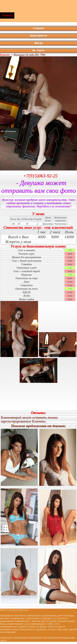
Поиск (6, 15)
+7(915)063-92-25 (40, 178)
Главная (38, 29)
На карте (38, 52)
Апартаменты (38, 37)
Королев (5, 57)
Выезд (39, 45)
